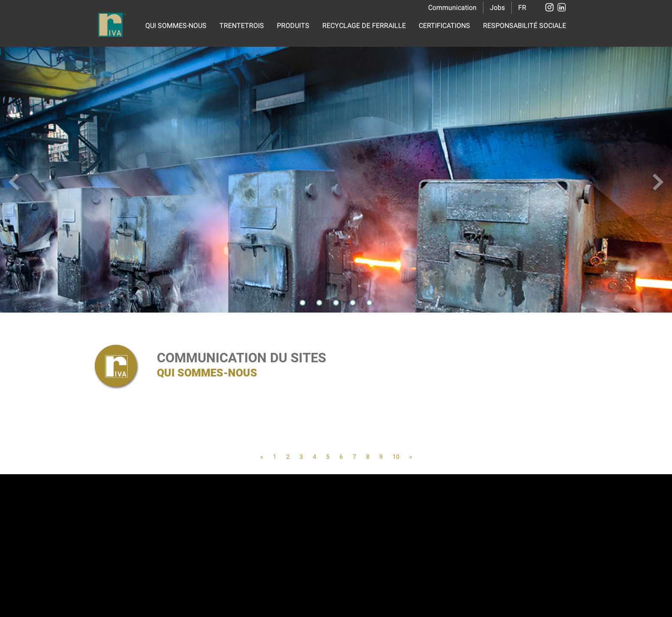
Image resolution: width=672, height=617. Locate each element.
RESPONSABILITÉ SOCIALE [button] (525, 26)
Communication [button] (452, 8)
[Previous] (262, 457)
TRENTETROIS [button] (242, 26)
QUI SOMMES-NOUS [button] (176, 26)
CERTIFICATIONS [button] (444, 26)
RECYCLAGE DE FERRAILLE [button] (364, 26)
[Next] (411, 457)
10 (396, 457)
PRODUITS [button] (293, 26)
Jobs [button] (497, 8)
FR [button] (522, 8)
